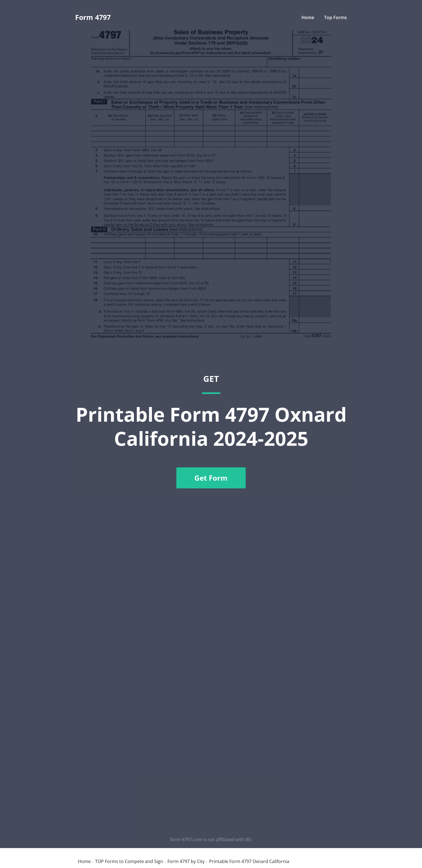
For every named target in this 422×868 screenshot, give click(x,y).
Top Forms (335, 17)
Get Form (211, 478)
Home (308, 17)
